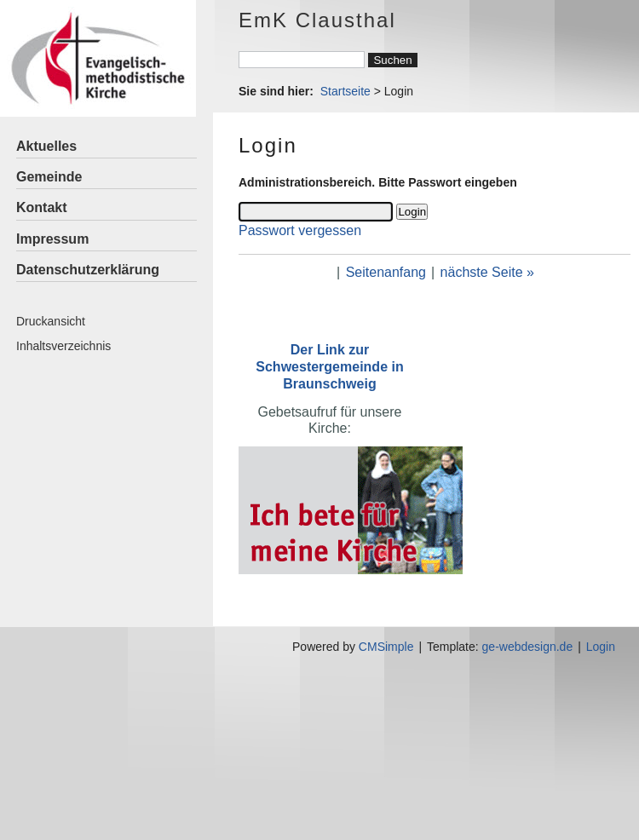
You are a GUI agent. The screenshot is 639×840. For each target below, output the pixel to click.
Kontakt (42, 207)
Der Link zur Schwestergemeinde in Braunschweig (329, 367)
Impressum (52, 239)
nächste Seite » (487, 272)
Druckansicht (51, 321)
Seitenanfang (386, 272)
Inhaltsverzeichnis (63, 346)
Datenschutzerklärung (88, 270)
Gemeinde (49, 177)
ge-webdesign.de (528, 647)
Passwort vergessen (300, 230)
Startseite (345, 91)
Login (601, 647)
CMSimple (386, 647)
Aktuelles (46, 146)
